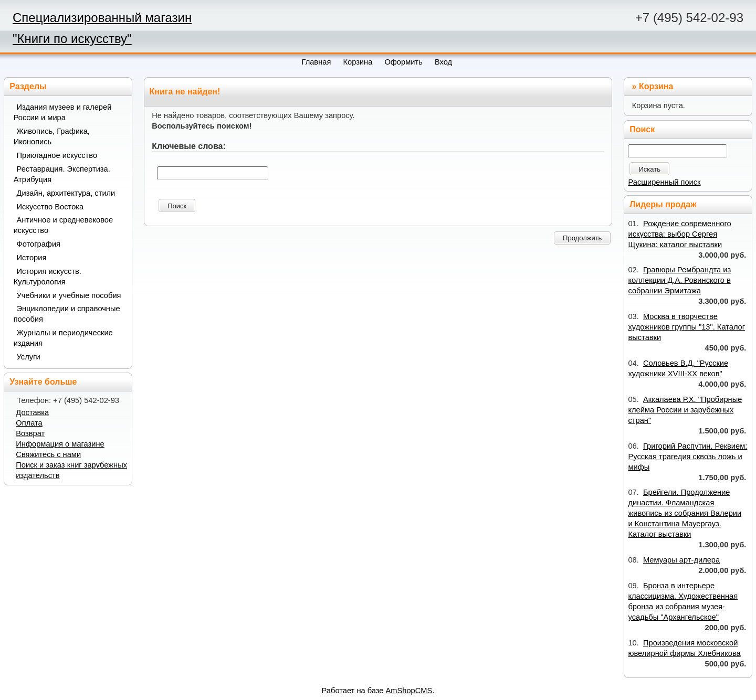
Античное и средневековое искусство (64, 225)
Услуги (29, 357)
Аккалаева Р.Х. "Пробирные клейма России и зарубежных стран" (685, 410)
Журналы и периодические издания (63, 338)
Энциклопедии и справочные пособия (67, 314)
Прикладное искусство (57, 155)
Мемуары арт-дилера (681, 560)
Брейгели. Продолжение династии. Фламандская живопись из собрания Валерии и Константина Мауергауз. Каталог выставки (685, 513)
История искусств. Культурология (48, 277)
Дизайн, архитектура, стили (66, 193)
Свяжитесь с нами (48, 454)
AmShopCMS (409, 691)
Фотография (39, 244)
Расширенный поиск (664, 182)
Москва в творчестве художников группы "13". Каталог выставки (686, 327)
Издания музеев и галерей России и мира (63, 112)
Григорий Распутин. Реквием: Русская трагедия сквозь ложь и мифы (687, 457)
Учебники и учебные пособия (69, 295)
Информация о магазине (60, 444)
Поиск (177, 206)
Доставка (32, 412)
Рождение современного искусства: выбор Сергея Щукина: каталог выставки (679, 234)
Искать (649, 169)
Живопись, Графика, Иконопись (52, 136)
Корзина (656, 86)
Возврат (30, 433)
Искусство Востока (50, 207)
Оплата (29, 423)
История (32, 258)
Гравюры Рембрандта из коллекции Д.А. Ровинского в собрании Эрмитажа (679, 280)
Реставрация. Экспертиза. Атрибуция (62, 174)
